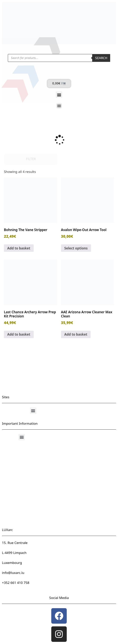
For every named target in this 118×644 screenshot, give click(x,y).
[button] (59, 95)
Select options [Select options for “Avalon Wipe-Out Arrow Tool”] (76, 248)
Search (101, 58)
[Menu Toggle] (59, 106)
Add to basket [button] (19, 248)
